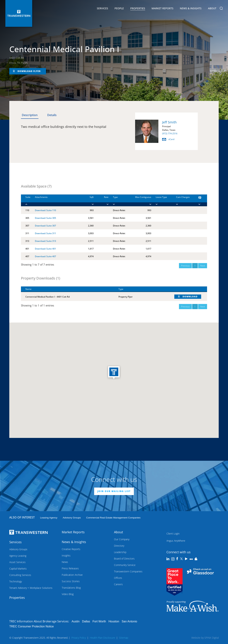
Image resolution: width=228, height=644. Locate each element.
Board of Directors (124, 559)
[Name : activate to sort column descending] (67, 289)
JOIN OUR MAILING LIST (114, 491)
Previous (185, 266)
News (65, 562)
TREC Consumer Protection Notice (31, 626)
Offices (118, 578)
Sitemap (124, 638)
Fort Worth (99, 621)
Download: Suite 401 (45, 249)
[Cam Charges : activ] (183, 200)
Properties (138, 8)
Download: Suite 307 (45, 226)
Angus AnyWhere (176, 541)
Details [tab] (52, 115)
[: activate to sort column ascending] (188, 289)
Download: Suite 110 (45, 210)
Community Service (125, 565)
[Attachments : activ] (56, 200)
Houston (114, 621)
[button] (114, 373)
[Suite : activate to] (26, 200)
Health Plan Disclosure (102, 638)
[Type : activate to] (118, 200)
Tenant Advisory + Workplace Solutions (31, 588)
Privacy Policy (79, 638)
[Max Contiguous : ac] (139, 200)
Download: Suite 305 (45, 218)
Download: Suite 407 (45, 256)
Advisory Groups (72, 518)
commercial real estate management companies (113, 518)
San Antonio (129, 621)
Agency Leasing (18, 556)
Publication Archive (72, 575)
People (119, 8)
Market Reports (162, 8)
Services (102, 9)
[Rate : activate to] (101, 200)
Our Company (122, 539)
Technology (16, 581)
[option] (166, 132)
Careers (118, 584)
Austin (76, 621)
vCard (168, 139)
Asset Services (17, 562)
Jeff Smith (169, 122)
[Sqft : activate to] (88, 200)
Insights (66, 556)
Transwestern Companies (128, 571)
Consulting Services (20, 575)
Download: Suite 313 (45, 241)
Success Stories (71, 581)
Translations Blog (71, 588)
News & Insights (191, 9)
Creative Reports (71, 549)
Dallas (86, 621)
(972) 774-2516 (170, 133)
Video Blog (68, 594)
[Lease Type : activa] (161, 200)
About (212, 9)
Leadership (120, 552)
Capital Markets (18, 569)
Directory (119, 546)
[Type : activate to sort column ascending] (142, 289)
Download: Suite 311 (45, 233)
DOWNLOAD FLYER (29, 71)
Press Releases (70, 568)
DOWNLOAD (190, 297)
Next (203, 266)
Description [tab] (30, 115)
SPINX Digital (212, 638)
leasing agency (49, 518)
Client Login (173, 534)
